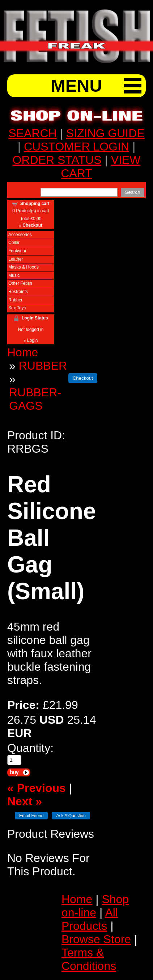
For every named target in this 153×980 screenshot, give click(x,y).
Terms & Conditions (89, 959)
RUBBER (43, 366)
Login (32, 340)
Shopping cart (35, 204)
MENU (76, 86)
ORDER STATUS (57, 160)
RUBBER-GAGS (35, 399)
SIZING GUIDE (105, 133)
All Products (90, 919)
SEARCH (32, 133)
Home (23, 352)
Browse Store (96, 939)
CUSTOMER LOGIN (76, 147)
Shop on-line (95, 906)
